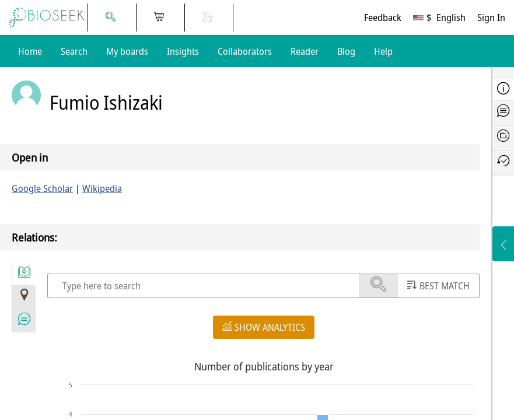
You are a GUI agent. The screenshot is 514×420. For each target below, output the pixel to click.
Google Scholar (42, 188)
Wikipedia (102, 188)
